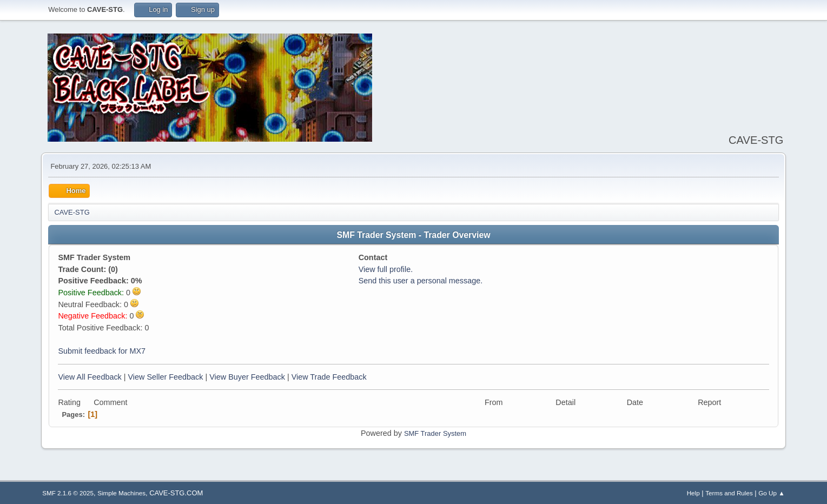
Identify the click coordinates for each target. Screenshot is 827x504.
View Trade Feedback (329, 377)
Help (693, 493)
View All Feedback (90, 377)
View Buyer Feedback (247, 377)
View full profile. (386, 269)
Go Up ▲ (771, 493)
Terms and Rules (729, 493)
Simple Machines (121, 493)
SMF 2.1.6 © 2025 (68, 493)
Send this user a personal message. (421, 281)
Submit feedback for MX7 (102, 351)
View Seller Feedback (166, 377)
